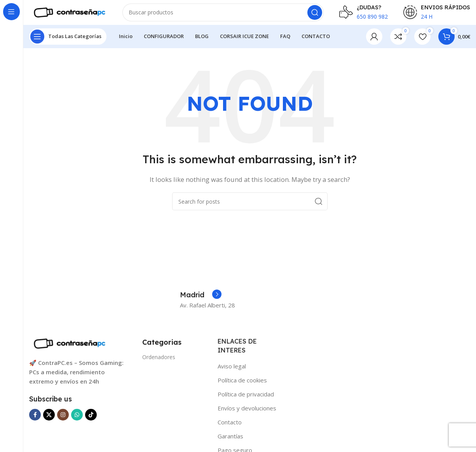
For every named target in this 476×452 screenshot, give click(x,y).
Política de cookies (242, 386)
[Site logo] (68, 15)
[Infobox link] (201, 302)
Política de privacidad (246, 400)
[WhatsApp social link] (77, 421)
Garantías (230, 442)
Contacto (230, 428)
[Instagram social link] (63, 421)
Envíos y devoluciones (247, 414)
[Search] (223, 16)
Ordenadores (159, 363)
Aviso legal (232, 372)
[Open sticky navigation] (68, 43)
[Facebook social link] (35, 421)
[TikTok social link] (91, 421)
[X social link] (49, 421)
